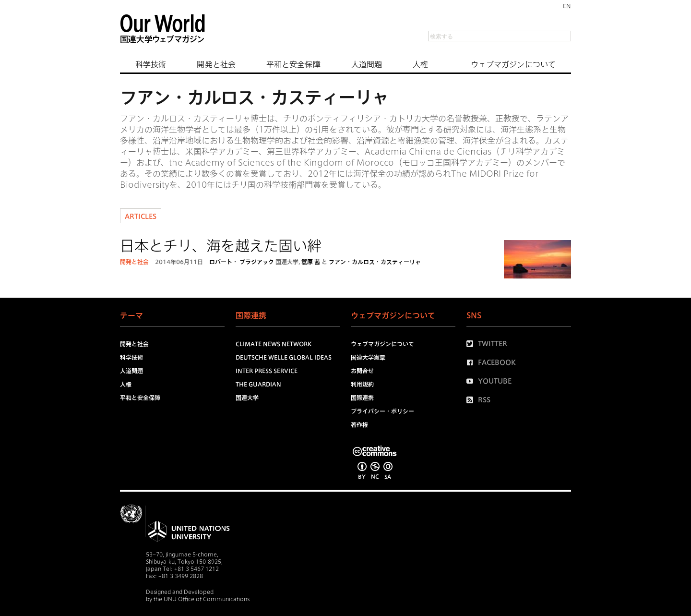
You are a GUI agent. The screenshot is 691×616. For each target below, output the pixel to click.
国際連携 (362, 398)
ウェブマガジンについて (513, 64)
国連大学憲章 (368, 357)
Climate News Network (274, 344)
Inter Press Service (267, 371)
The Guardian (258, 384)
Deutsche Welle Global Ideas (284, 357)
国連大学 (287, 262)
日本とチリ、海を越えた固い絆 (221, 246)
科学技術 (151, 64)
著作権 (359, 424)
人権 (420, 64)
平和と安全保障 (293, 64)
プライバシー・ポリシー (382, 411)
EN (567, 6)
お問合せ (362, 371)
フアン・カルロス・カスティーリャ (375, 262)
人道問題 (367, 64)
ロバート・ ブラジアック (242, 262)
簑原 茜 (311, 262)
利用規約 (362, 384)
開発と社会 (216, 64)
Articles (141, 217)
